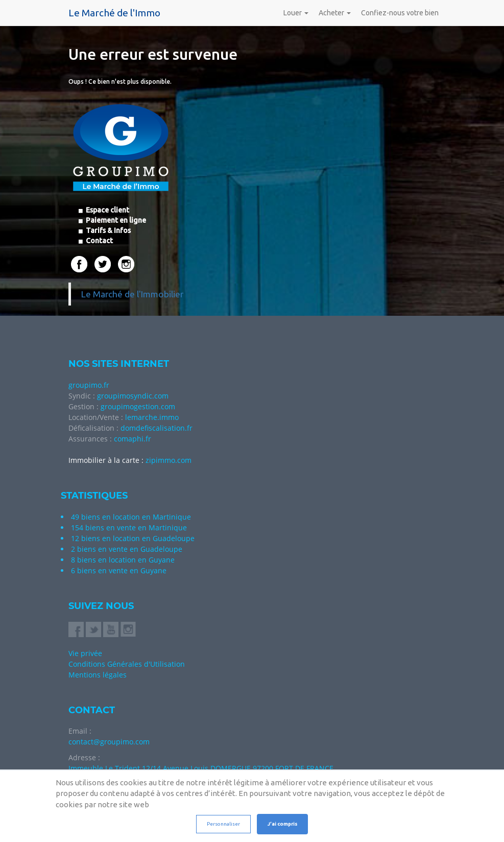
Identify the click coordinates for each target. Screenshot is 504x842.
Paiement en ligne (115, 220)
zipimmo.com (169, 460)
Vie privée (85, 653)
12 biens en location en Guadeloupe (133, 538)
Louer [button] (296, 13)
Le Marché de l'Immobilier (132, 294)
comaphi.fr (133, 439)
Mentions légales (98, 675)
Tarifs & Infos (107, 230)
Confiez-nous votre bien (400, 13)
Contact (99, 241)
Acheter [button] (335, 13)
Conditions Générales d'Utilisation (127, 664)
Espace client (107, 210)
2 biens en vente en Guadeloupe (127, 549)
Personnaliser (223, 824)
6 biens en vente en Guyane (119, 570)
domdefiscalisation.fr (157, 428)
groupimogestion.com (138, 406)
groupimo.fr (89, 385)
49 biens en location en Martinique (131, 517)
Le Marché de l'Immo (114, 13)
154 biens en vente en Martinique (129, 528)
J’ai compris (282, 824)
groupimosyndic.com (133, 396)
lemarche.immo (152, 417)
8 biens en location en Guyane (123, 560)
